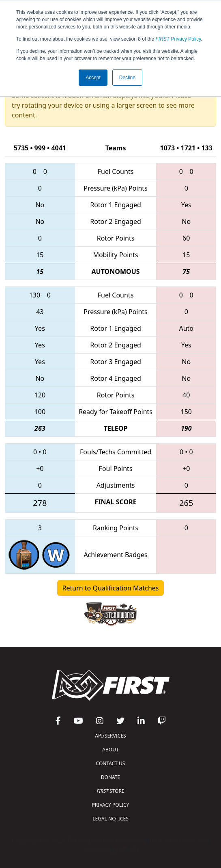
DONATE (110, 777)
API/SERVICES (110, 736)
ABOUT (110, 750)
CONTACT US (111, 763)
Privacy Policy (178, 39)
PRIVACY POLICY (111, 805)
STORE (110, 791)
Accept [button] (93, 78)
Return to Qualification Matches (111, 588)
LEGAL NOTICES (110, 819)
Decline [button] (127, 78)
